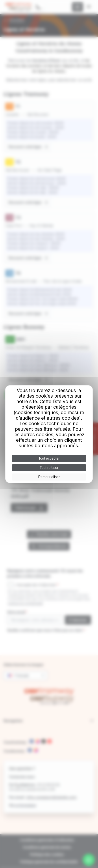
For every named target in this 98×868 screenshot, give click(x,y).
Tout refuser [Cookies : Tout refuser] (49, 468)
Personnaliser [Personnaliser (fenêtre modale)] (49, 477)
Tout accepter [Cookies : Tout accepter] (49, 458)
